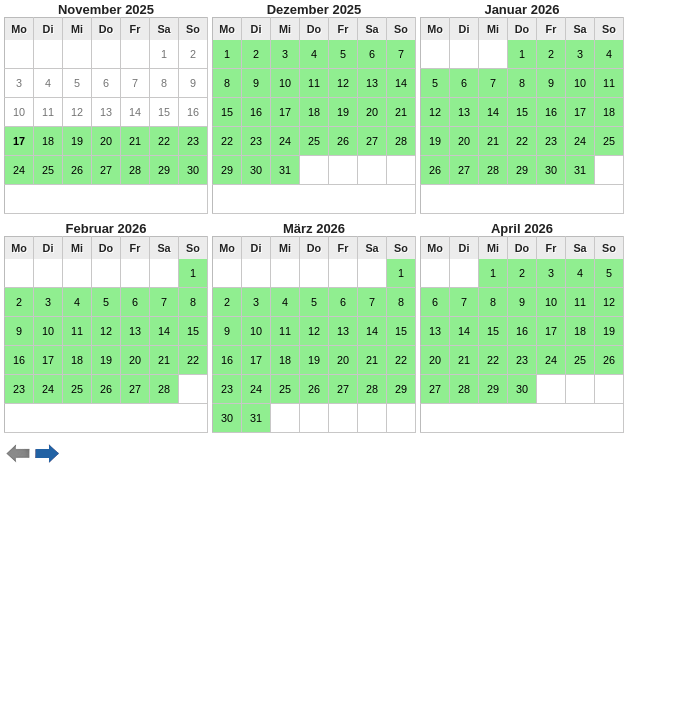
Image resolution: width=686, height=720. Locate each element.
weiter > (47, 454)
